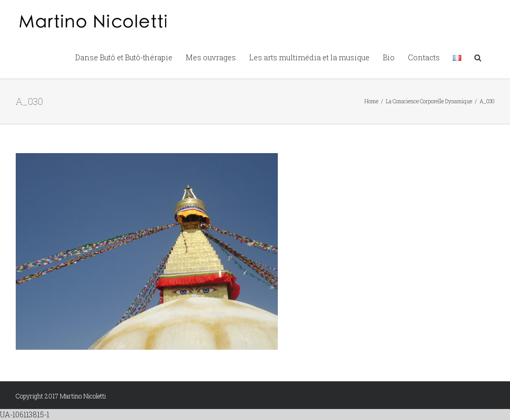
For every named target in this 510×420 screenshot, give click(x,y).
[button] (478, 57)
